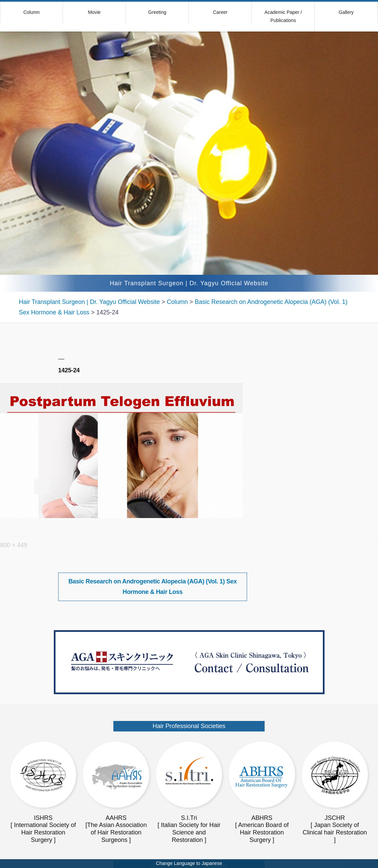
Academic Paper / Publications (283, 16)
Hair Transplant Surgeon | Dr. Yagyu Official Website (189, 283)
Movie (94, 12)
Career (220, 12)
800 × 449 (14, 545)
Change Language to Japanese (189, 863)
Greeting (157, 12)
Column (31, 12)
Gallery (346, 12)
